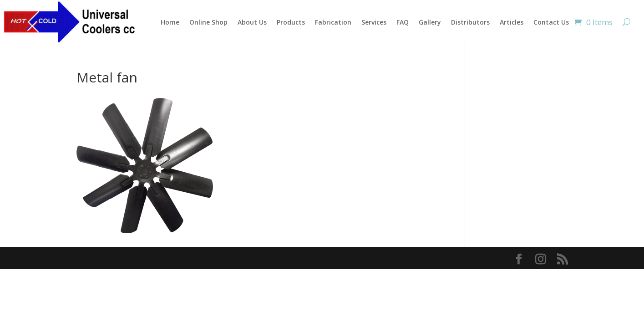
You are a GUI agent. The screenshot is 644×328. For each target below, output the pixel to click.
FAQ (403, 22)
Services (374, 22)
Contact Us (551, 22)
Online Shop (208, 22)
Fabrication (333, 22)
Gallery (430, 22)
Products (291, 22)
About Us (252, 22)
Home (170, 22)
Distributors (470, 22)
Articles (512, 22)
